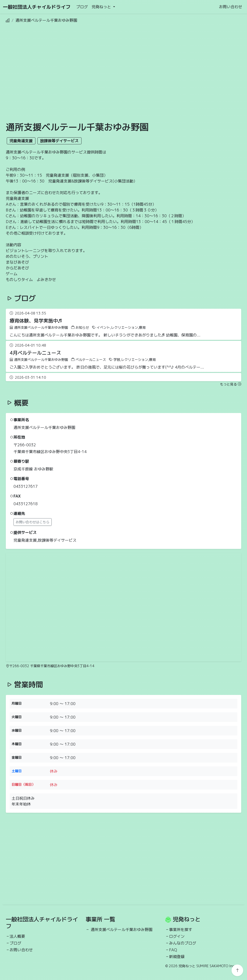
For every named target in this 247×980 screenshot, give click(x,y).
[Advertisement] (100, 80)
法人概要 (17, 936)
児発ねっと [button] (102, 7)
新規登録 (177, 957)
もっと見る (231, 384)
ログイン (177, 936)
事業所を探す (181, 930)
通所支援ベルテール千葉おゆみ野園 (122, 930)
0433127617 (26, 486)
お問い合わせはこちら (33, 522)
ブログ (82, 7)
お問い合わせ (231, 7)
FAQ (173, 950)
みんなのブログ (183, 943)
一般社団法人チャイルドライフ (37, 7)
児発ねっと (187, 919)
